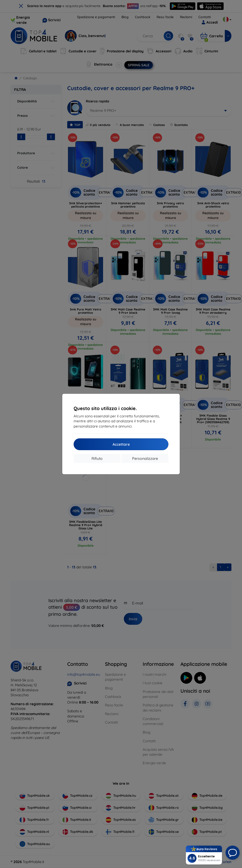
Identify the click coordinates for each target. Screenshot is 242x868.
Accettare (121, 444)
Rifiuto (97, 458)
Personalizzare (145, 458)
